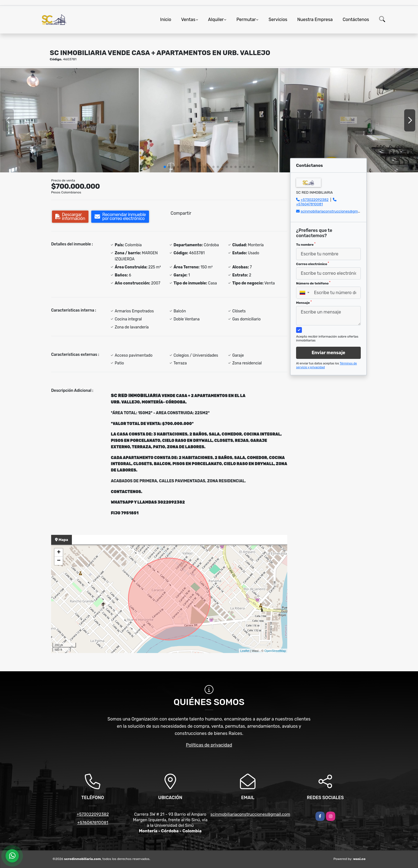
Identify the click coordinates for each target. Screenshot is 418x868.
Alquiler (216, 20)
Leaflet (245, 651)
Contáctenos (356, 20)
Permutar (246, 20)
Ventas (188, 20)
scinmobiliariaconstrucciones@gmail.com (335, 211)
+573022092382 (314, 200)
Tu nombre (306, 244)
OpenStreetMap (275, 651)
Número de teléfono (313, 283)
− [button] (59, 561)
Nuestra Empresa (315, 20)
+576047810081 (309, 204)
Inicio (166, 20)
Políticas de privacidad (209, 745)
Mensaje (304, 302)
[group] (69, 120)
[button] (165, 167)
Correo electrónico (313, 264)
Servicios (278, 20)
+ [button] (59, 553)
